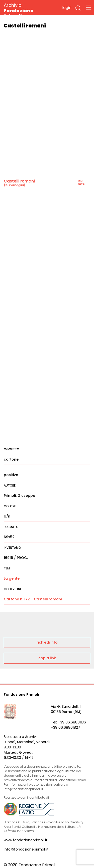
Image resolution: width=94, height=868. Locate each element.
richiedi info (47, 642)
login (67, 8)
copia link (47, 658)
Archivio (27, 10)
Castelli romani (19, 181)
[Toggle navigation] (88, 7)
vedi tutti (81, 182)
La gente (12, 578)
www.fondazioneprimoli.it (26, 840)
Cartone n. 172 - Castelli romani (33, 599)
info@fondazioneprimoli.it (26, 849)
